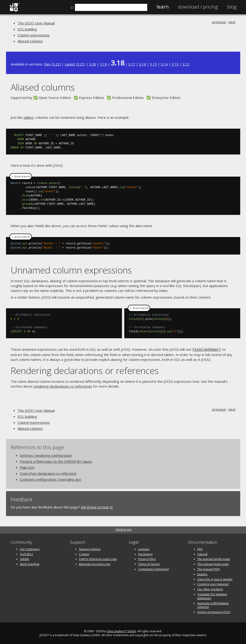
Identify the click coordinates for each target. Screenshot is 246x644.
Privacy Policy (147, 559)
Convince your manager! (213, 584)
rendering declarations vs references (63, 386)
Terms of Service (149, 564)
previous (219, 22)
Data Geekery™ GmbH (121, 631)
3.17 (132, 64)
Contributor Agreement (153, 569)
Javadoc (202, 574)
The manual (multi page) (213, 564)
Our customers (30, 549)
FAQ (200, 549)
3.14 (164, 64)
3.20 (93, 64)
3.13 (175, 64)
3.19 (103, 64)
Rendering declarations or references (85, 370)
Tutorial (202, 554)
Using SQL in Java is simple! (215, 579)
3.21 (81, 64)
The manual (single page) (214, 559)
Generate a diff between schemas (213, 605)
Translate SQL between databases (212, 596)
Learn (163, 7)
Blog (232, 7)
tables (29, 117)
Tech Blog (26, 554)
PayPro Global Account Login (98, 559)
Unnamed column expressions (71, 270)
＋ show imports (21, 176)
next (232, 22)
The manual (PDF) (209, 569)
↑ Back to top (123, 529)
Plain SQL (27, 467)
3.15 (153, 64)
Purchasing (145, 554)
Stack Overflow (30, 564)
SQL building (27, 29)
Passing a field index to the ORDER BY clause (56, 461)
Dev (47, 64)
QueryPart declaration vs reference (48, 473)
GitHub (24, 559)
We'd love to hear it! (97, 507)
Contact (84, 554)
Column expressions (34, 35)
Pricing (198, 7)
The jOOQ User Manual (36, 23)
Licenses (144, 549)
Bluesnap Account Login (95, 564)
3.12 (186, 64)
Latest (70, 64)
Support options (90, 549)
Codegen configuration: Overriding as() (51, 479)
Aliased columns (30, 41)
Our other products (210, 589)
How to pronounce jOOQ (214, 612)
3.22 (56, 64)
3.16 (143, 64)
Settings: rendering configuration (46, 455)
